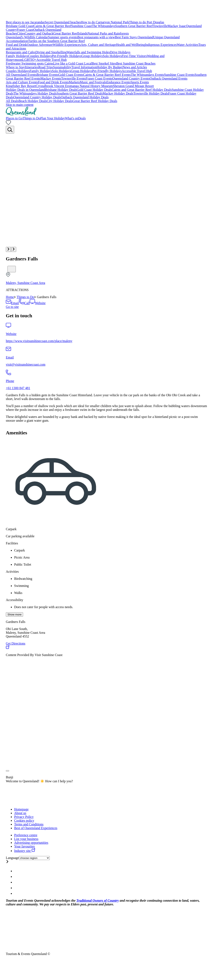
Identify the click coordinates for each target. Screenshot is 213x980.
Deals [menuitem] (82, 118)
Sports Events (140, 82)
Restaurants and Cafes (21, 52)
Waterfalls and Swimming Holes (88, 52)
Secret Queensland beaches (63, 22)
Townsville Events (73, 78)
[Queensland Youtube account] (17, 888)
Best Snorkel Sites (104, 63)
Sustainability (62, 67)
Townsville (160, 26)
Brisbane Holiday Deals (61, 90)
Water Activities (188, 45)
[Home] (21, 114)
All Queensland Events (21, 75)
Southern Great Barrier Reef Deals (80, 93)
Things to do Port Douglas (147, 22)
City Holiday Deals (60, 101)
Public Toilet (23, 564)
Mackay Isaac (177, 26)
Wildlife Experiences (67, 45)
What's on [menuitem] (72, 118)
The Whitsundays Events (147, 75)
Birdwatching (23, 579)
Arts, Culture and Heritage (98, 45)
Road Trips (46, 67)
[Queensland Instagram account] (17, 871)
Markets (74, 82)
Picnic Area (22, 557)
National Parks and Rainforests (108, 33)
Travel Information (84, 67)
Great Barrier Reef (66, 33)
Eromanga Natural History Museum (89, 86)
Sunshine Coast (82, 26)
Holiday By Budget (110, 67)
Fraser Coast (25, 30)
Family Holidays (17, 56)
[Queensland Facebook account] (17, 877)
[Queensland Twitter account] (17, 882)
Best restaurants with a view (96, 37)
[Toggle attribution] (7, 771)
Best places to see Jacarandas (25, 22)
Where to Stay (15, 67)
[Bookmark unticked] (12, 269)
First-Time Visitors (134, 56)
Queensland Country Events (131, 78)
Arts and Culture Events (22, 82)
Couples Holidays (40, 56)
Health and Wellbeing (131, 45)
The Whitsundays (104, 26)
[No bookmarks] (8, 124)
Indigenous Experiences (161, 45)
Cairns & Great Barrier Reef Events (107, 75)
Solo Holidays (112, 56)
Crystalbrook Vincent (50, 86)
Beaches (11, 33)
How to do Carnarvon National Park (105, 22)
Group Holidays (92, 56)
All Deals (12, 101)
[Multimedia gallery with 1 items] (106, 193)
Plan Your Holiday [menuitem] (53, 118)
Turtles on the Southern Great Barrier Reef (56, 41)
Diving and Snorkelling (51, 52)
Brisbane (12, 26)
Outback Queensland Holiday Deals (85, 97)
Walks (18, 593)
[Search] (10, 130)
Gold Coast (26, 26)
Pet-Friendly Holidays (67, 56)
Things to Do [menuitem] (31, 118)
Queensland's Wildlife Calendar (27, 37)
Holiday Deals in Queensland (25, 90)
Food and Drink (16, 45)
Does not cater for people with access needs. (44, 607)
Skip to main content (20, 105)
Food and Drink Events (53, 82)
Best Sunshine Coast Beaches (136, 63)
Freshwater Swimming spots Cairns (30, 63)
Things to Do (25, 297)
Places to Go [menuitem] (14, 118)
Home (10, 297)
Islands (83, 33)
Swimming (21, 586)
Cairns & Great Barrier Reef (52, 26)
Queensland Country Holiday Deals (37, 97)
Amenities (17, 433)
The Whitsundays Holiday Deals (35, 93)
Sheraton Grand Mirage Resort (133, 86)
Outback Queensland (47, 30)
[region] (106, 408)
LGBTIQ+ (29, 60)
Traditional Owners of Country (98, 901)
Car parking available (20, 536)
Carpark (11, 529)
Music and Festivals (93, 82)
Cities (21, 33)
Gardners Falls (22, 259)
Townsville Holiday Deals (151, 93)
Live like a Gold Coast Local (72, 63)
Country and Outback (39, 33)
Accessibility (15, 600)
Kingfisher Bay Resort (21, 86)
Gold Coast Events (71, 75)
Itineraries (32, 67)
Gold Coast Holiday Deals (94, 90)
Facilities (12, 543)
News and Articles (135, 67)
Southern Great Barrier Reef (134, 26)
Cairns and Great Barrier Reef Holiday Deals (142, 90)
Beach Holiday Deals (33, 101)
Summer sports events (63, 37)
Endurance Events (119, 82)
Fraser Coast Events (99, 78)
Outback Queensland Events (169, 78)
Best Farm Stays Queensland (134, 37)
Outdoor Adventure (40, 45)
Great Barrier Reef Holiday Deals (95, 101)
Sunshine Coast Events (179, 75)
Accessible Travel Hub (52, 60)
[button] (8, 249)
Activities (12, 572)
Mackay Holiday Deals (118, 93)
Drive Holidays (120, 52)
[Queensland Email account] (17, 893)
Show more (14, 614)
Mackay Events (51, 78)
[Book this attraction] (12, 307)
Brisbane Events (47, 75)
